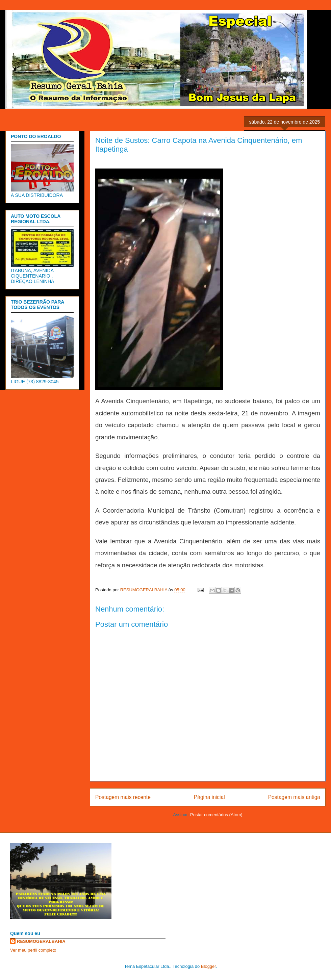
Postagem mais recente (123, 797)
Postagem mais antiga (294, 797)
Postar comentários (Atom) (216, 815)
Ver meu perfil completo (33, 950)
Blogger (208, 966)
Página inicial (209, 797)
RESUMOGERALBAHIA (41, 941)
